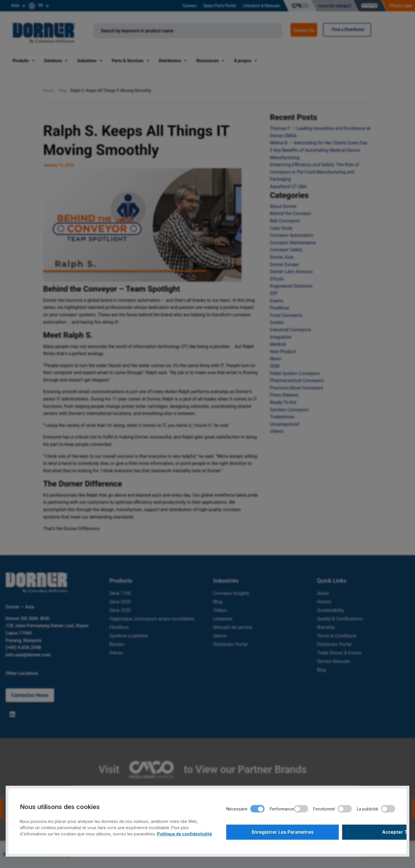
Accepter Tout (354, 831)
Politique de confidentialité (185, 832)
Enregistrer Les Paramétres (268, 831)
